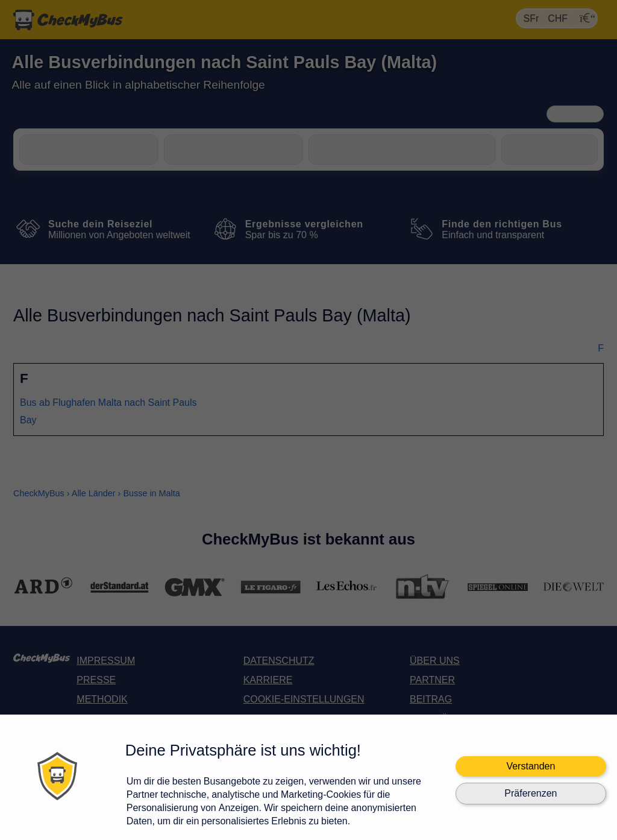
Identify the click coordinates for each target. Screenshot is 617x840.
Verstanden (531, 766)
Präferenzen (531, 793)
